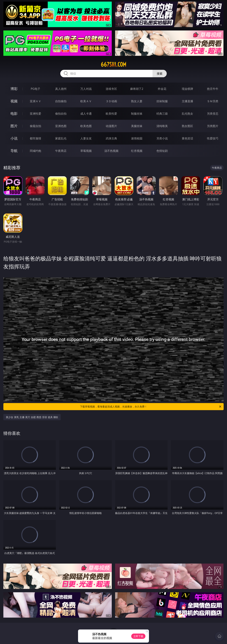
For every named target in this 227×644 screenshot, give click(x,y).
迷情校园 (137, 138)
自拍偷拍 (61, 101)
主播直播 (187, 101)
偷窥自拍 (35, 126)
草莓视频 (86, 151)
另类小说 (162, 138)
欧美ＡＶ (86, 101)
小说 (14, 138)
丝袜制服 (162, 101)
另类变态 (213, 114)
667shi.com (113, 64)
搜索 (160, 74)
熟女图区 (187, 126)
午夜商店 (61, 151)
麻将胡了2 (137, 89)
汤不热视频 (111, 151)
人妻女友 (86, 138)
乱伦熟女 (187, 114)
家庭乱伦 (61, 138)
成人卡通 (86, 114)
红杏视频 (137, 151)
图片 (14, 126)
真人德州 (61, 89)
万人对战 (86, 89)
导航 (14, 151)
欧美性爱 (111, 114)
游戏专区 (111, 89)
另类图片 (213, 126)
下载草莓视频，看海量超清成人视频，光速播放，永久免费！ (151, 407)
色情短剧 (162, 151)
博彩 (14, 89)
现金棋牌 (187, 89)
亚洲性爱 (35, 114)
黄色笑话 (187, 138)
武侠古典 (111, 138)
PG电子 (35, 89)
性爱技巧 (213, 138)
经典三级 (162, 114)
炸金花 (162, 89)
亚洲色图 (61, 126)
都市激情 (35, 138)
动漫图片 (111, 126)
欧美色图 (86, 126)
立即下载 (138, 636)
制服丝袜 (137, 114)
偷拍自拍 (61, 114)
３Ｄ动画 (111, 101)
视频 (14, 101)
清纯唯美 (162, 126)
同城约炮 (35, 151)
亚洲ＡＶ (35, 101)
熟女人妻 (137, 101)
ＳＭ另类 (213, 101)
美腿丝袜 (137, 126)
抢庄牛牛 (213, 89)
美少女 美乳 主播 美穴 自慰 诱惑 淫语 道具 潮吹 (32, 417)
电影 (14, 113)
